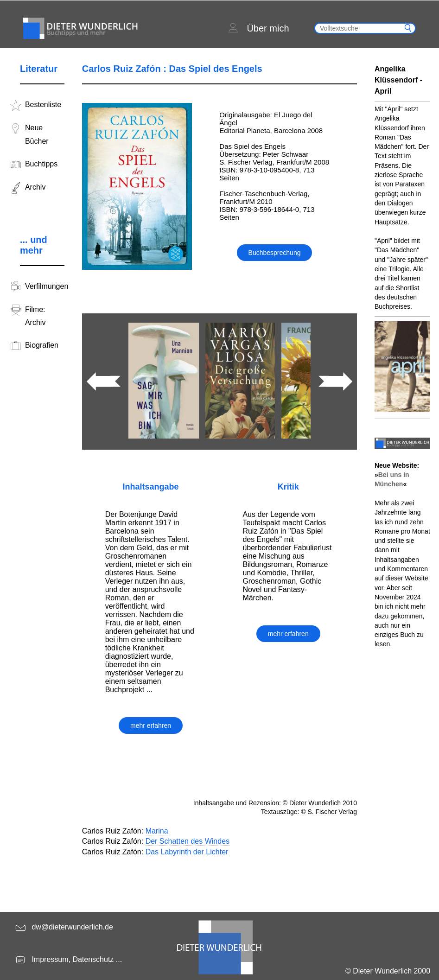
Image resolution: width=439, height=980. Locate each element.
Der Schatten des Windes (188, 841)
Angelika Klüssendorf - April (398, 80)
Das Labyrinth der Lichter (187, 852)
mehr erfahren (151, 725)
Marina (157, 831)
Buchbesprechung (275, 253)
